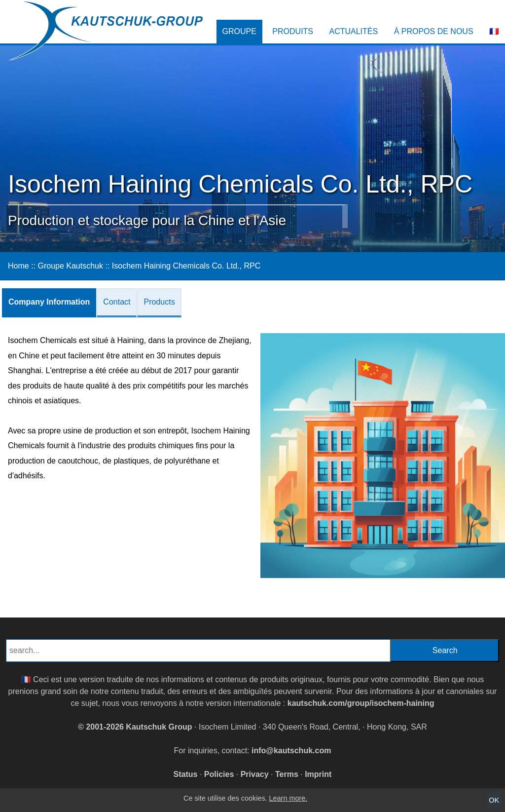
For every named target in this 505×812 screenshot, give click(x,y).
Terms (287, 774)
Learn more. (289, 798)
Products (159, 302)
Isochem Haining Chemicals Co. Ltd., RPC (186, 266)
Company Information (49, 302)
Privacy (255, 774)
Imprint (318, 774)
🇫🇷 (494, 31)
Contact (117, 302)
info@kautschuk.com (291, 751)
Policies (219, 774)
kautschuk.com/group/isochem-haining (361, 703)
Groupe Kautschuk (70, 266)
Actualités (353, 31)
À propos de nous (434, 31)
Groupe (239, 31)
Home (18, 266)
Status (186, 774)
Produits (293, 31)
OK (494, 800)
